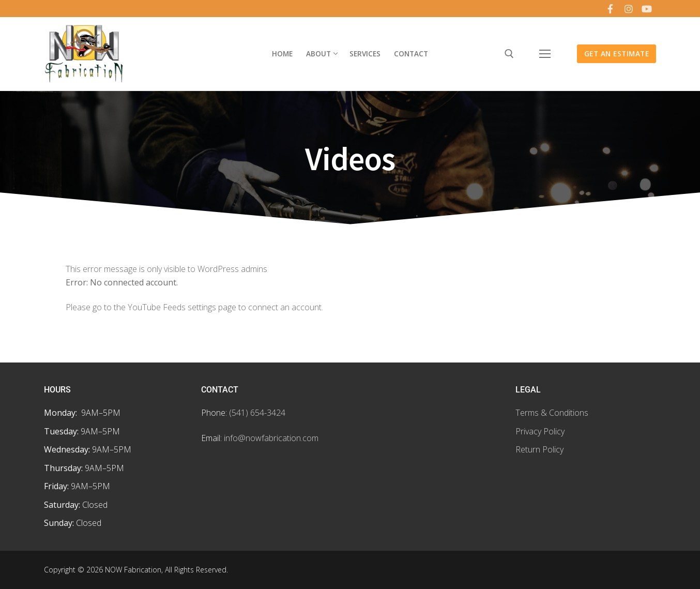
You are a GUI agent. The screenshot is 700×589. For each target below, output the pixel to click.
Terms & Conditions (552, 413)
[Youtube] (647, 9)
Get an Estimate (617, 54)
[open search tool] (509, 54)
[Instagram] (629, 9)
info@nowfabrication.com (271, 438)
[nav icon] (545, 54)
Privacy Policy (540, 431)
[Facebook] (610, 9)
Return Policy (539, 449)
